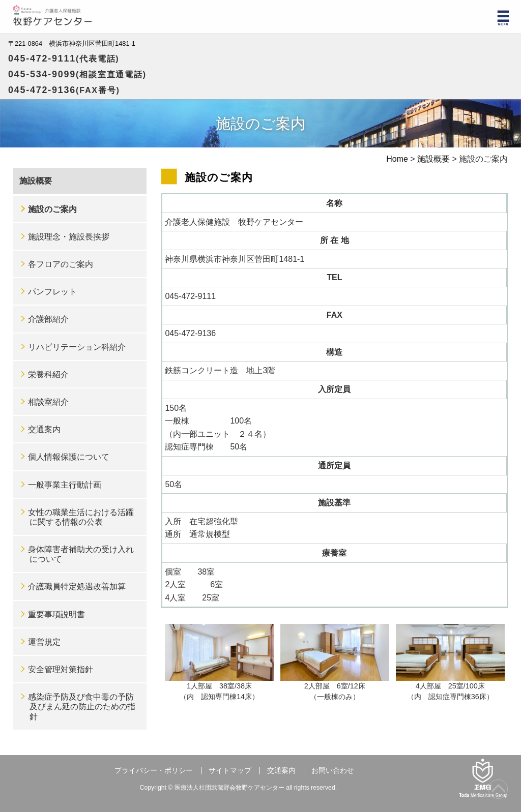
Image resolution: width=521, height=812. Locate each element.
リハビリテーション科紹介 (77, 347)
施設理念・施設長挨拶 (69, 237)
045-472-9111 (64, 58)
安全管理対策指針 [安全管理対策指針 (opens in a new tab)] (61, 669)
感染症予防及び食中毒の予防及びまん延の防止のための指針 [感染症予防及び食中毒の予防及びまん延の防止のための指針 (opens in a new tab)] (81, 706)
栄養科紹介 (48, 374)
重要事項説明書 (56, 614)
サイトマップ (230, 771)
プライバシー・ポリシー (154, 771)
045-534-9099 (77, 74)
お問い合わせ (333, 771)
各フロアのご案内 (61, 264)
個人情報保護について (69, 457)
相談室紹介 (48, 402)
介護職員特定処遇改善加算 (77, 587)
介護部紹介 (48, 319)
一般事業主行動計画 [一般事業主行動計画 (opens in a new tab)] (65, 485)
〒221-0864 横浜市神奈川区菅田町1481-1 (72, 43)
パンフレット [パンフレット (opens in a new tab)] (52, 292)
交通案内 (44, 429)
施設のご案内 (52, 209)
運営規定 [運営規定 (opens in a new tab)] (44, 642)
